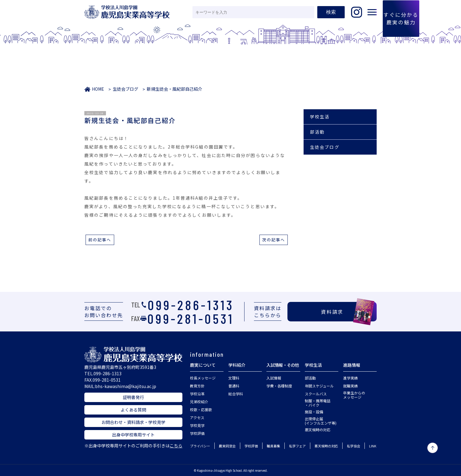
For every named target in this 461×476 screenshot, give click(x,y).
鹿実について (203, 365)
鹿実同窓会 (227, 446)
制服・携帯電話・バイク (318, 403)
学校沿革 (197, 394)
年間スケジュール (319, 386)
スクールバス (316, 394)
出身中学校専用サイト (133, 435)
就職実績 (350, 386)
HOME (98, 89)
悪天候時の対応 (318, 430)
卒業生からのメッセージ (354, 395)
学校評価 (197, 433)
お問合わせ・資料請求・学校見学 (133, 422)
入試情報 (274, 378)
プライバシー (200, 446)
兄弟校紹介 (199, 402)
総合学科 (236, 394)
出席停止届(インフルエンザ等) (321, 421)
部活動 (317, 132)
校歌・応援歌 (201, 409)
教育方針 (197, 386)
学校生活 (320, 117)
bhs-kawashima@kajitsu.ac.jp (126, 386)
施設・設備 (314, 412)
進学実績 (350, 378)
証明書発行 (133, 397)
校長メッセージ (203, 378)
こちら (176, 446)
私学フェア (297, 446)
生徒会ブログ (125, 89)
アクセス (197, 417)
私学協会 (354, 446)
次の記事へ (274, 240)
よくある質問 (133, 410)
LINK (373, 446)
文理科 (234, 378)
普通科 (234, 386)
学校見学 (197, 425)
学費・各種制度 (279, 386)
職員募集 (273, 446)
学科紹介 (237, 365)
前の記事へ (100, 240)
